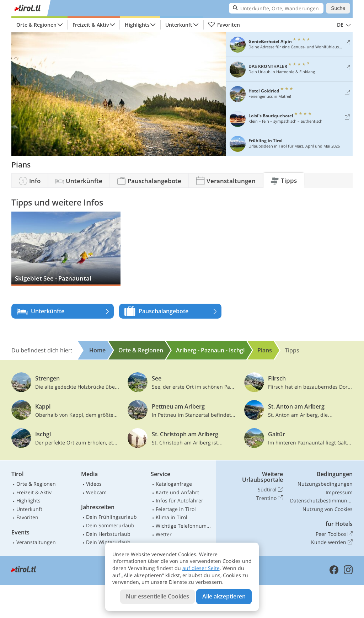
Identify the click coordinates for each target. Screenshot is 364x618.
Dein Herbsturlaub (108, 534)
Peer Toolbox (334, 534)
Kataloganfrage (174, 484)
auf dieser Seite (201, 568)
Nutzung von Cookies (328, 509)
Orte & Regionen (36, 25)
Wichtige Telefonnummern (184, 526)
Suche (338, 8)
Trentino (270, 498)
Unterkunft (179, 25)
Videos (94, 484)
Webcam (96, 492)
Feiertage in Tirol (176, 509)
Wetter (164, 534)
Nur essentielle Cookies (157, 596)
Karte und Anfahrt (177, 492)
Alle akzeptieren (224, 596)
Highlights (137, 25)
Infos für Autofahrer (180, 500)
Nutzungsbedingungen (325, 484)
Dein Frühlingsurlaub (111, 517)
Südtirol (270, 490)
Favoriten (224, 25)
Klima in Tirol (172, 517)
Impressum (339, 492)
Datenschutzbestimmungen (321, 500)
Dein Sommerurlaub (110, 525)
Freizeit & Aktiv (91, 25)
